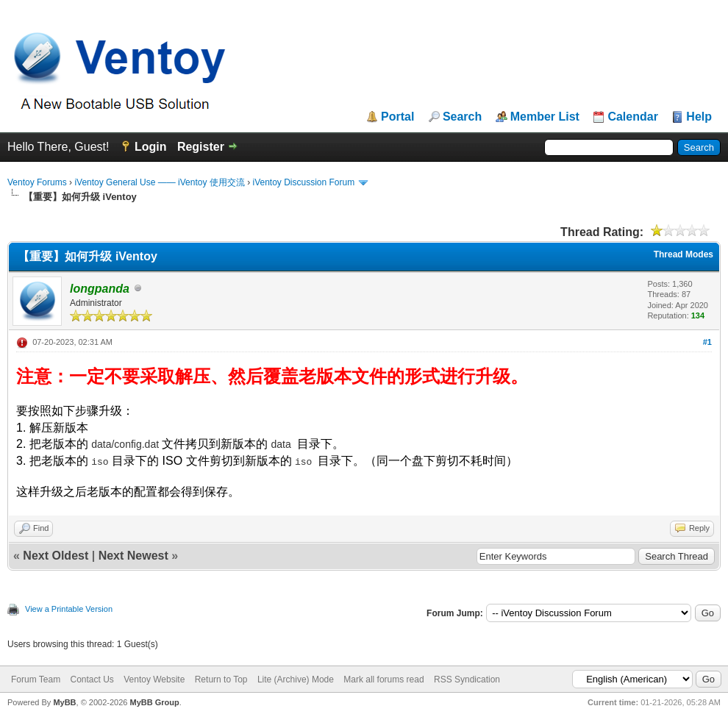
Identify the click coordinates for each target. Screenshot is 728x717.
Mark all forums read (383, 679)
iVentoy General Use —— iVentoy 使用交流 (159, 182)
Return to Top (221, 679)
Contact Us (92, 679)
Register (201, 147)
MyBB (64, 702)
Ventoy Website (154, 679)
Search (462, 117)
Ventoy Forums (37, 182)
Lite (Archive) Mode (296, 679)
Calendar (632, 117)
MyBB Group (154, 702)
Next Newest (133, 556)
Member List (545, 117)
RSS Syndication (467, 679)
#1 (707, 342)
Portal (397, 117)
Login (151, 147)
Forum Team (36, 679)
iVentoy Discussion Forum (303, 182)
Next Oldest (56, 556)
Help (699, 117)
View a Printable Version (69, 609)
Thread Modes (684, 254)
